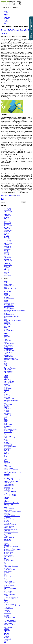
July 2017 (6, 233)
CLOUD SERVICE (9, 352)
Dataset (6, 375)
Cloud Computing (8, 346)
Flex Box (6, 402)
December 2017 (8, 226)
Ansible (6, 302)
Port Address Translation (10, 525)
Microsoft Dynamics (9, 484)
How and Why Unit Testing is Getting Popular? (16, 30)
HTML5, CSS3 (8, 425)
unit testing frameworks (10, 620)
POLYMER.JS (8, 523)
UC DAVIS (7, 612)
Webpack (6, 635)
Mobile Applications (9, 486)
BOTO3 (6, 333)
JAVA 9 (6, 441)
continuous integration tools (11, 360)
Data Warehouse (8, 373)
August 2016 (7, 249)
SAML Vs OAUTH (9, 561)
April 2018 (7, 220)
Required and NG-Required (11, 546)
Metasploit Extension (9, 478)
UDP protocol (7, 613)
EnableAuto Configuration (11, 400)
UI (5, 614)
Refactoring (7, 545)
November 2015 (8, 262)
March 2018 (7, 221)
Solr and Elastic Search (10, 584)
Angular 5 (6, 297)
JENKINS (6, 451)
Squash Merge (8, 593)
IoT (5, 435)
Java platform (7, 448)
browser (6, 335)
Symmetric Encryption (10, 598)
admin (18, 195)
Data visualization (9, 371)
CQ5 (5, 361)
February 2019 (8, 208)
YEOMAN (7, 640)
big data (6, 329)
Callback (6, 339)
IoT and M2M (7, 436)
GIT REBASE (8, 409)
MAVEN (6, 471)
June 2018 (6, 219)
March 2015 (7, 274)
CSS (5, 362)
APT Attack (7, 312)
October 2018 (7, 214)
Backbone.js (7, 326)
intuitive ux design (9, 432)
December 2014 (8, 275)
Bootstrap (6, 332)
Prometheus (7, 530)
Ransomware (7, 541)
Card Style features (9, 344)
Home (5, 11)
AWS (5, 319)
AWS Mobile (7, 323)
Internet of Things (8, 430)
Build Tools (7, 336)
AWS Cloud (7, 322)
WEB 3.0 (6, 629)
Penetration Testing (9, 519)
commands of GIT (9, 355)
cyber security (7, 367)
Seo (5, 574)
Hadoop (6, 420)
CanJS (5, 342)
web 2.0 (6, 14)
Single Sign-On (8, 577)
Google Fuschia (8, 416)
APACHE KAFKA (9, 306)
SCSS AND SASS (9, 565)
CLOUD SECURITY (9, 351)
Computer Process (9, 357)
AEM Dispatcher (8, 284)
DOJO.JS (6, 390)
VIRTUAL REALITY (10, 625)
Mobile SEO (7, 490)
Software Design (8, 581)
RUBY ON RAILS (9, 556)
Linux (5, 465)
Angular (6, 294)
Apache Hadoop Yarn (9, 304)
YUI (5, 642)
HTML (6, 422)
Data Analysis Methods (10, 368)
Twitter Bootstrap (8, 609)
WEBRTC (7, 636)
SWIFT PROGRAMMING (11, 597)
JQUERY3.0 (7, 454)
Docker (6, 387)
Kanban (6, 461)
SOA (5, 578)
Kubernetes (7, 462)
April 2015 (7, 272)
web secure (7, 633)
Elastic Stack (7, 397)
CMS (5, 354)
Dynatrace (7, 393)
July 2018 (6, 217)
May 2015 (6, 271)
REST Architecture (9, 551)
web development (8, 632)
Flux (5, 403)
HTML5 (6, 423)
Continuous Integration (10, 358)
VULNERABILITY (9, 627)
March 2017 (7, 239)
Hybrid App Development (11, 429)
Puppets (6, 535)
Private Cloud (7, 528)
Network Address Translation (11, 503)
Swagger (6, 596)
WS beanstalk (7, 639)
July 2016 (6, 250)
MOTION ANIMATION (10, 494)
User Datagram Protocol (10, 622)
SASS (5, 562)
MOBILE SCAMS (9, 488)
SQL (5, 590)
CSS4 (5, 365)
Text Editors (7, 601)
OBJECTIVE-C (8, 510)
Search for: (3, 202)
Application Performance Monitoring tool (15, 310)
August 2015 (7, 266)
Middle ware (7, 17)
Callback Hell (7, 341)
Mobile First (7, 487)
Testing (3, 195)
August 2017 (7, 232)
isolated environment (9, 438)
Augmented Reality (9, 315)
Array (5, 313)
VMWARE (7, 626)
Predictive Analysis (9, 526)
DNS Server (7, 386)
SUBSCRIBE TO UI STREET (31, 29)
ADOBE (6, 281)
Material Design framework (11, 470)
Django (6, 384)
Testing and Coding (10, 195)
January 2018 (7, 224)
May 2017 (6, 236)
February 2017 (8, 240)
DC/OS (6, 377)
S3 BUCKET (7, 559)
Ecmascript (7, 396)
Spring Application (9, 585)
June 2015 (6, 269)
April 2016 (7, 255)
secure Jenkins (8, 568)
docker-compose (8, 388)
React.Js (6, 543)
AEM (5, 283)
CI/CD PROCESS (9, 345)
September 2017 (8, 230)
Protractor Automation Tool (11, 532)
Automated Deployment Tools (12, 316)
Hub (5, 428)
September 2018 (8, 216)
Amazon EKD (8, 291)
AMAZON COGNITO (10, 289)
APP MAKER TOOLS (10, 309)
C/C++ (6, 338)
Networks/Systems (9, 504)
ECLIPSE (6, 394)
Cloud (5, 16)
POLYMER (7, 522)
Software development (10, 583)
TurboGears (7, 607)
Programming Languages (10, 529)
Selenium (6, 572)
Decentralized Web (9, 381)
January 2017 (7, 242)
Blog (5, 23)
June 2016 (6, 252)
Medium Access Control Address (12, 472)
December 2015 (8, 261)
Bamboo (6, 328)
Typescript (7, 610)
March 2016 (7, 256)
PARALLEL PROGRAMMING (12, 516)
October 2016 (7, 246)
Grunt (5, 419)
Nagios (6, 500)
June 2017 (6, 234)
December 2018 (8, 211)
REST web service (9, 552)
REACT (6, 542)
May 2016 (6, 253)
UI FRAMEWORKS (9, 617)
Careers (6, 22)
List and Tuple (8, 467)
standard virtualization (10, 594)
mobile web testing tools (10, 491)
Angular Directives (9, 299)
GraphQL (6, 417)
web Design (7, 630)
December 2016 (8, 243)
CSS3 (5, 364)
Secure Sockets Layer (9, 570)
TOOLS (6, 603)
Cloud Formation (8, 348)
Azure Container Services (10, 325)
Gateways (6, 407)
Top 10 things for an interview (12, 604)
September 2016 (8, 248)
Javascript (6, 449)
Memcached (7, 475)
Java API (6, 442)
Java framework (8, 445)
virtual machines (8, 623)
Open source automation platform (13, 512)
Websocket (7, 638)
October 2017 (7, 229)
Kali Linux (7, 459)
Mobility (6, 13)
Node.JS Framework (9, 509)
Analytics (6, 19)
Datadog (6, 374)
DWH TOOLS (8, 391)
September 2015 (8, 265)
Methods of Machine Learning (12, 480)
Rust (5, 558)
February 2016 (8, 258)
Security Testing (8, 571)
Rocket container (8, 555)
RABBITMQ (7, 539)
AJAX (5, 287)
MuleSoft (6, 497)
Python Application (9, 538)
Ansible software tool (9, 303)
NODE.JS (6, 507)
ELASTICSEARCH (9, 399)
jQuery (6, 452)
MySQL (6, 499)
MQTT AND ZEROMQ (10, 496)
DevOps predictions (9, 383)
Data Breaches (8, 370)
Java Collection (8, 444)
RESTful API (7, 554)
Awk (5, 318)
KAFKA (6, 458)
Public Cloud (7, 533)
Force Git (6, 406)
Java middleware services (10, 446)
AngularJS (7, 300)
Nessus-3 (6, 501)
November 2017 (8, 227)
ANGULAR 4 (7, 296)
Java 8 (5, 439)
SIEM (5, 575)
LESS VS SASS (8, 464)
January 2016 (7, 259)
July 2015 (6, 268)
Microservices (8, 483)
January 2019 (7, 210)
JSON (5, 457)
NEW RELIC (7, 506)
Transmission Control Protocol (12, 606)
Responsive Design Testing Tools (12, 549)
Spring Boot (7, 587)
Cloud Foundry (8, 349)
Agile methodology (9, 286)
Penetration (7, 517)
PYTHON (6, 536)
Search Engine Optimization (11, 567)
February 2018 (8, 223)
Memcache (7, 474)
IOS (5, 433)
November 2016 (8, 245)
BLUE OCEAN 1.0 (9, 331)
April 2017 (7, 237)
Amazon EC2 (7, 290)
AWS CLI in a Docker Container (12, 320)
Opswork (6, 513)
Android (6, 293)
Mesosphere (7, 477)
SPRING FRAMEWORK (10, 588)
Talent (5, 20)
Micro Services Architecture (11, 481)
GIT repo (6, 410)
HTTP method (8, 426)
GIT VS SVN (7, 413)
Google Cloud (7, 415)
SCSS (5, 564)
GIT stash (6, 412)
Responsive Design (9, 548)
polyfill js (6, 520)
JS (4, 455)
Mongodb (6, 493)
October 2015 (7, 263)
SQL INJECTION (8, 591)
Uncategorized (8, 619)
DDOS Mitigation (8, 380)
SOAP (6, 580)
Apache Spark (7, 307)
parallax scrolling (8, 514)
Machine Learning (9, 468)
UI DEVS (6, 616)
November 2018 (8, 213)
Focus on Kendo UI (9, 404)
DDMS (6, 378)
